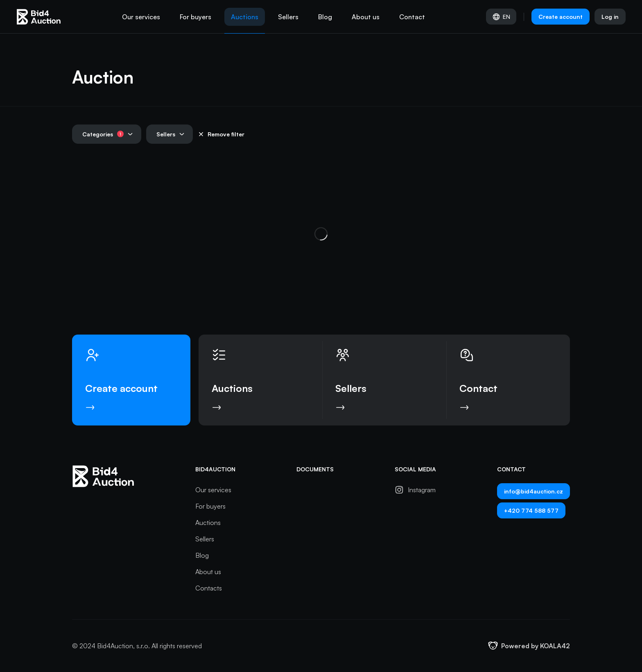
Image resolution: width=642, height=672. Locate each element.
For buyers (196, 17)
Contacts (209, 588)
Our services (141, 17)
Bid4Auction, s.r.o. (123, 646)
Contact (412, 17)
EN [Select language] (501, 17)
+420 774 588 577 (531, 510)
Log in (610, 17)
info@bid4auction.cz (533, 491)
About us (366, 17)
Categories (107, 134)
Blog (325, 17)
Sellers (288, 17)
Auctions (245, 17)
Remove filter (221, 134)
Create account (561, 17)
